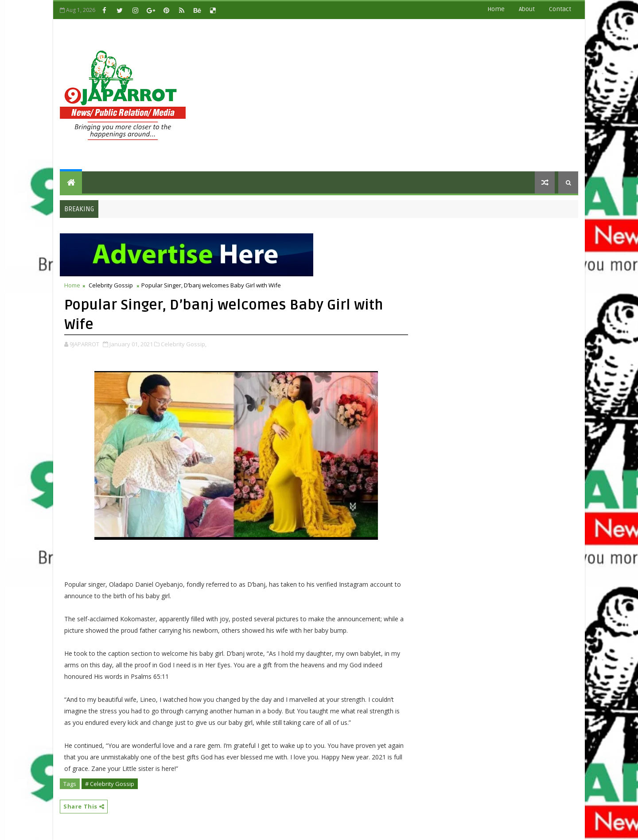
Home (496, 9)
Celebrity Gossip (111, 285)
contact (560, 9)
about (527, 9)
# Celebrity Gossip (110, 784)
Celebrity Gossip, (184, 344)
